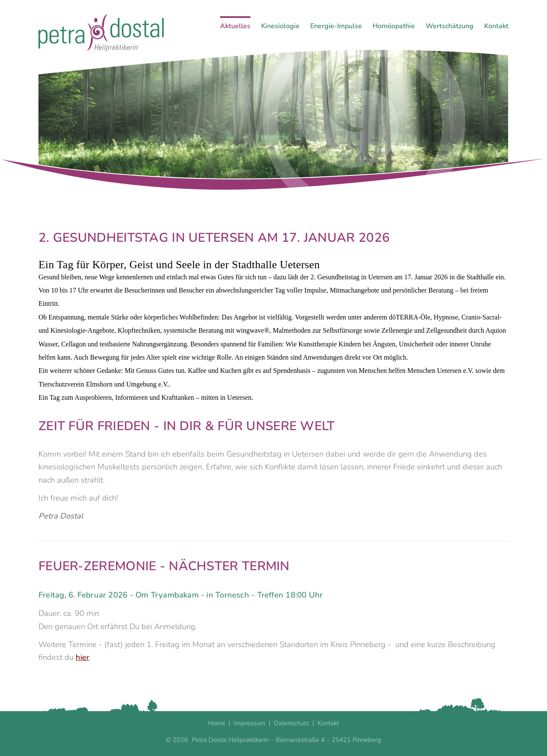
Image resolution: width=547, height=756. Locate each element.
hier (82, 656)
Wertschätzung (450, 26)
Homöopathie (394, 26)
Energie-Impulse (336, 26)
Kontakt (496, 26)
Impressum (250, 722)
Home (217, 722)
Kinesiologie (280, 26)
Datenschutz (291, 722)
